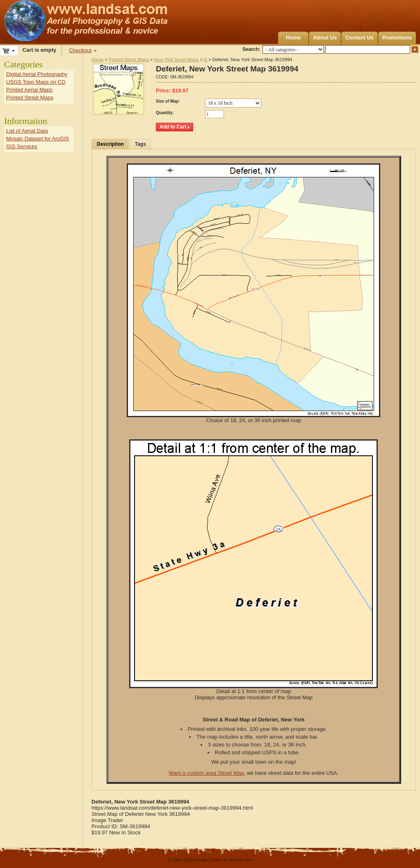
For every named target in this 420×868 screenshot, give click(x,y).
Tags (140, 144)
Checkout (80, 50)
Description (110, 144)
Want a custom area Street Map (206, 773)
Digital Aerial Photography (37, 74)
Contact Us (360, 38)
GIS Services (22, 146)
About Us (325, 38)
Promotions (397, 38)
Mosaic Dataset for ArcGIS (38, 139)
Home (293, 38)
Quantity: (165, 113)
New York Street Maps (176, 60)
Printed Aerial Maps (29, 90)
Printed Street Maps (129, 60)
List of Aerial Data (27, 131)
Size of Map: (168, 101)
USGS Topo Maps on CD (36, 82)
